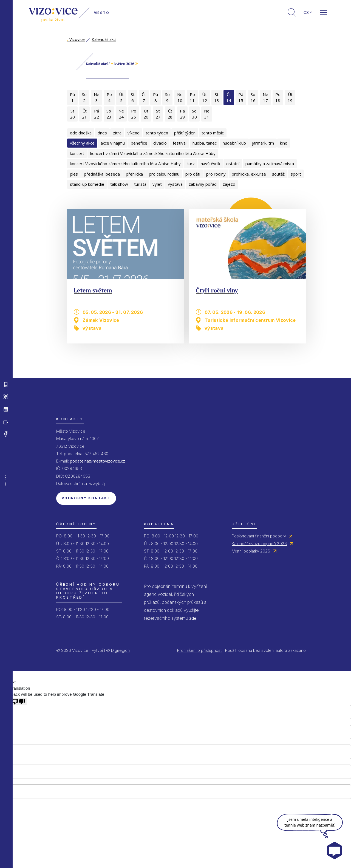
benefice (139, 143)
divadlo (160, 143)
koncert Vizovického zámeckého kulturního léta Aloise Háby (125, 164)
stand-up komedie (87, 184)
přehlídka (134, 174)
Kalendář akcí (104, 39)
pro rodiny (216, 174)
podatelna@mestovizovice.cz (97, 461)
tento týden (157, 133)
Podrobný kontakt (86, 498)
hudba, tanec (205, 143)
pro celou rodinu (164, 174)
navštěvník (210, 164)
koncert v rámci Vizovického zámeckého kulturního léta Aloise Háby (153, 153)
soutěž (278, 174)
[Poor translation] (18, 701)
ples (74, 174)
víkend (134, 133)
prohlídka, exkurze (249, 174)
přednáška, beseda (102, 174)
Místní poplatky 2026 (251, 551)
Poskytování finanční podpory (259, 536)
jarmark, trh (263, 143)
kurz (191, 164)
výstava (175, 184)
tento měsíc (213, 133)
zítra (117, 133)
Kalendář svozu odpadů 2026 (259, 544)
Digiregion (120, 650)
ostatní (233, 164)
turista (140, 184)
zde (193, 618)
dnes (102, 133)
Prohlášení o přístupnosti (200, 650)
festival (180, 143)
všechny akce (82, 143)
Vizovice (76, 39)
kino (284, 143)
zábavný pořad (203, 184)
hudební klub (234, 143)
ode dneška (81, 133)
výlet (157, 184)
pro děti (193, 174)
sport (296, 174)
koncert (77, 153)
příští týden (185, 133)
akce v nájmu (113, 143)
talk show (119, 184)
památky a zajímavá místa (270, 164)
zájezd (229, 184)
